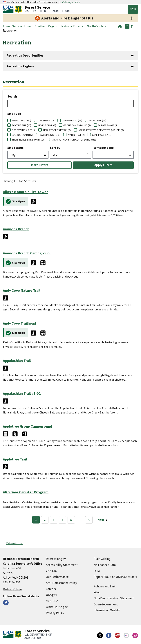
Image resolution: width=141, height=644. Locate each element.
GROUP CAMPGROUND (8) (77, 125)
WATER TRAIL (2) (76, 135)
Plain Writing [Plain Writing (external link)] (102, 559)
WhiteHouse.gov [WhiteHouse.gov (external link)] (57, 607)
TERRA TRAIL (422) (21, 120)
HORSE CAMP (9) (47, 125)
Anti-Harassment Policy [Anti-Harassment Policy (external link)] (61, 583)
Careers (51, 589)
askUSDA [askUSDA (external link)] (52, 601)
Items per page (103, 148)
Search (12, 96)
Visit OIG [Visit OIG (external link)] (51, 571)
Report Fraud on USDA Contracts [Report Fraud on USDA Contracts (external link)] (115, 577)
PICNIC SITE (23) (98, 120)
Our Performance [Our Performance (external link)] (57, 577)
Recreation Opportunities (25, 55)
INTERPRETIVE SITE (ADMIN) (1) (28, 140)
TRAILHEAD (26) (46, 120)
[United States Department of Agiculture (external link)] (9, 9)
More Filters (40, 165)
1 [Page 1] (36, 520)
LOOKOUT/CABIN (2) (22, 135)
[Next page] (103, 520)
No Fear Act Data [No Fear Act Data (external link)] (105, 565)
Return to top (15, 543)
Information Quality (107, 610)
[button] (120, 26)
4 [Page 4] (62, 520)
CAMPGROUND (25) (72, 120)
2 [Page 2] (45, 520)
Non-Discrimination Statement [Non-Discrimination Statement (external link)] (114, 598)
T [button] (127, 26)
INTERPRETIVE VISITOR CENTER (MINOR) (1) (74, 140)
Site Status (15, 148)
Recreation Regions (20, 66)
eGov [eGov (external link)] (97, 592)
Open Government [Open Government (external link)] (106, 604)
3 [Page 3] (54, 520)
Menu (133, 9)
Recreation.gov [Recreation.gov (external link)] (56, 559)
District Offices (13, 589)
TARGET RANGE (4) (108, 125)
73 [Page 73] (89, 520)
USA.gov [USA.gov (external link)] (51, 595)
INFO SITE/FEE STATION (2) (57, 130)
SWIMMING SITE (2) (50, 135)
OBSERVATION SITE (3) (24, 130)
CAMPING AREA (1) (102, 135)
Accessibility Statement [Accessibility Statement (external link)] (62, 565)
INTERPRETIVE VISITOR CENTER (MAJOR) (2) (101, 130)
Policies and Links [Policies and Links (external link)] (105, 586)
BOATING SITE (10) (21, 125)
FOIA (97, 571)
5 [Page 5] (71, 520)
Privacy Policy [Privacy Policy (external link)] (55, 613)
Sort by (55, 148)
